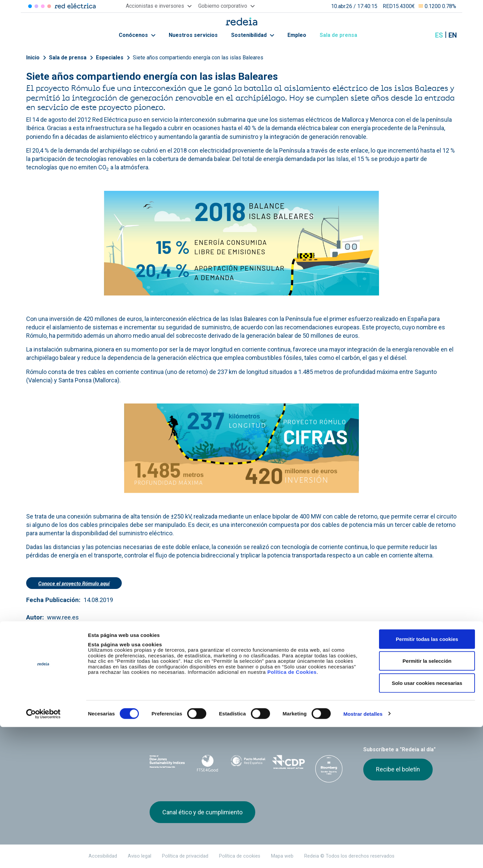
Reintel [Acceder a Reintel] (43, 6)
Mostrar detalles (363, 855)
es (439, 35)
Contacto (230, 678)
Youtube (394, 718)
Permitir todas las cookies (427, 780)
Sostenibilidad (253, 35)
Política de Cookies (292, 813)
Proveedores (376, 666)
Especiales (110, 58)
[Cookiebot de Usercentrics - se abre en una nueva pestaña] (43, 855)
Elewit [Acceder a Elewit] (49, 6)
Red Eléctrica (172, 714)
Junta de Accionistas (315, 666)
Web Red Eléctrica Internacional (256, 714)
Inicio (33, 58)
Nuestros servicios (193, 35)
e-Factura (161, 678)
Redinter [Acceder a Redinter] (36, 6)
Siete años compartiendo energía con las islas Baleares (198, 58)
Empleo (297, 35)
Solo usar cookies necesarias (427, 824)
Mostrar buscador (422, 35)
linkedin (381, 718)
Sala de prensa (342, 35)
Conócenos (137, 35)
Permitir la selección (427, 802)
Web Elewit (293, 714)
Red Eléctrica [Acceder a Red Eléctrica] (30, 6)
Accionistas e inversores (179, 666)
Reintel (218, 714)
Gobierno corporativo (245, 666)
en (453, 35)
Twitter (367, 718)
